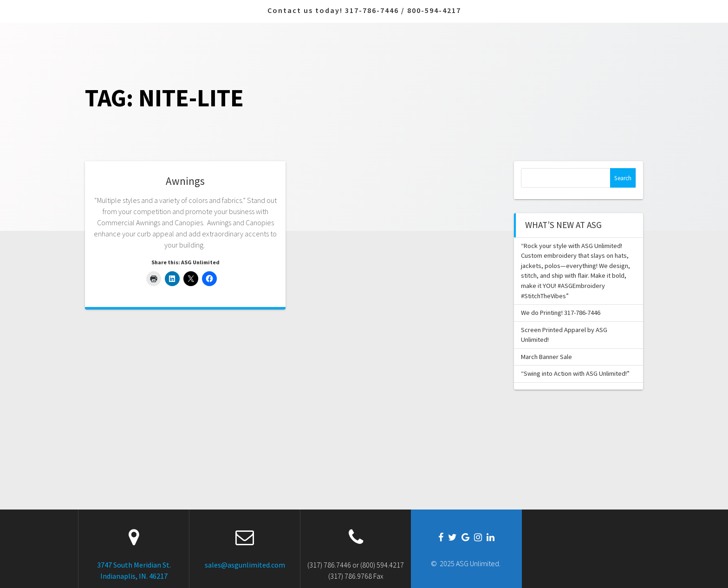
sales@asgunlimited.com (245, 565)
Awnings (185, 181)
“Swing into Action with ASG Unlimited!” (575, 373)
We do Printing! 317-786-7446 (561, 313)
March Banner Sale (546, 357)
